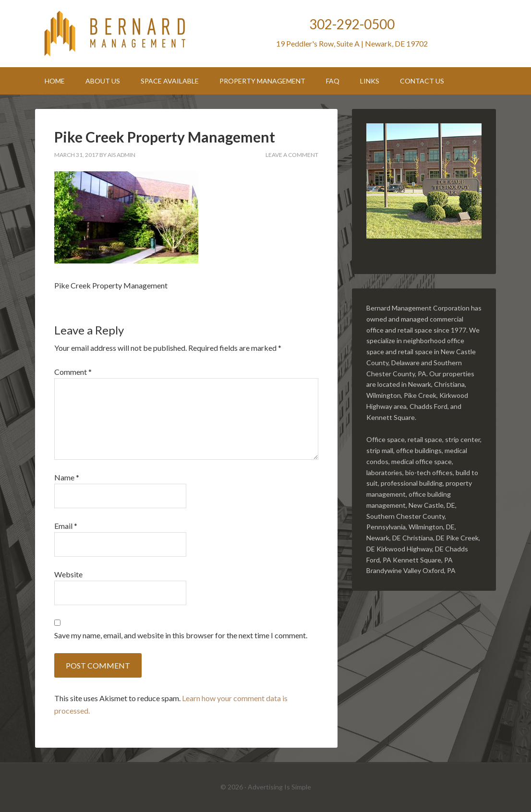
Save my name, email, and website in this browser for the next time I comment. (181, 635)
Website (68, 574)
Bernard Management (117, 34)
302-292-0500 (352, 24)
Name (67, 477)
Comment (73, 372)
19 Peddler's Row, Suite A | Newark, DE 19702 (352, 43)
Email (66, 526)
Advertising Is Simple (279, 787)
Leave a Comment (292, 155)
